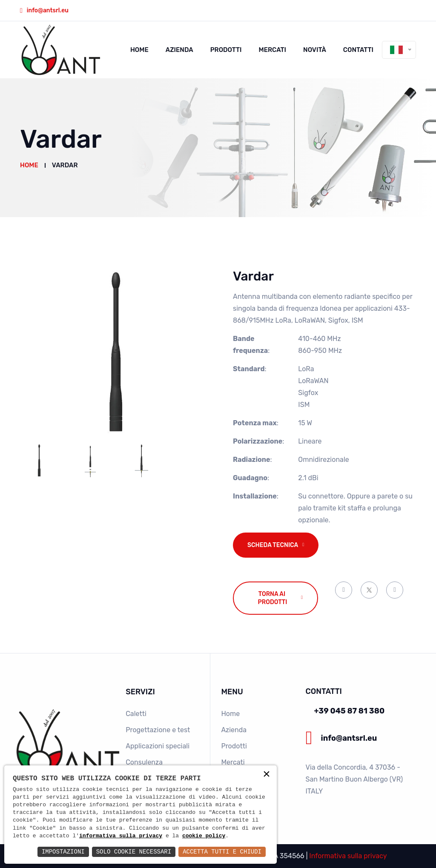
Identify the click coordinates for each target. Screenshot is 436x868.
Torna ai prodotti (273, 598)
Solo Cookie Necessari (134, 852)
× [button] (267, 775)
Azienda (179, 50)
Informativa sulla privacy (348, 856)
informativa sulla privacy (121, 836)
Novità (315, 50)
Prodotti (226, 50)
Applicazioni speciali (158, 746)
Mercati (273, 50)
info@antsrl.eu (48, 10)
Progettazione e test (158, 730)
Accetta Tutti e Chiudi (222, 852)
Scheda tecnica (273, 545)
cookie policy (204, 836)
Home (139, 50)
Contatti (358, 50)
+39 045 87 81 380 (350, 711)
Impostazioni (63, 852)
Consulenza (144, 762)
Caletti (136, 714)
